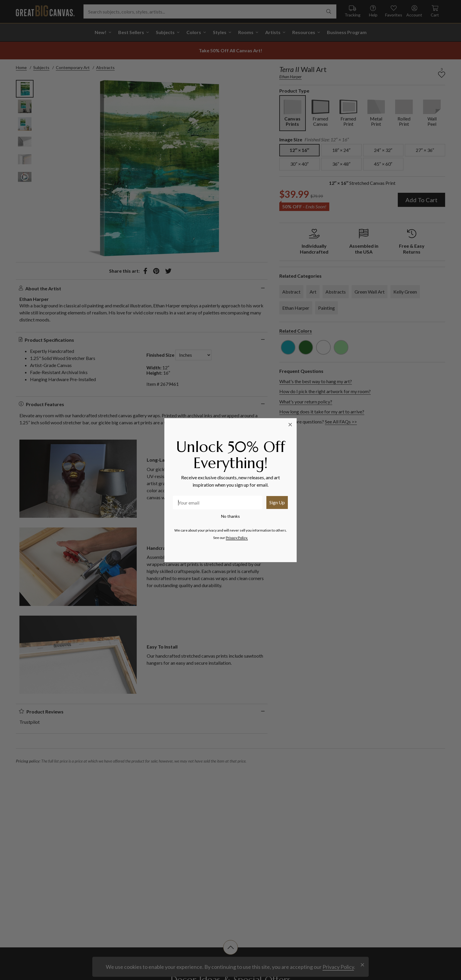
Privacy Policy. (237, 538)
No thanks (230, 516)
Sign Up (277, 502)
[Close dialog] (290, 425)
